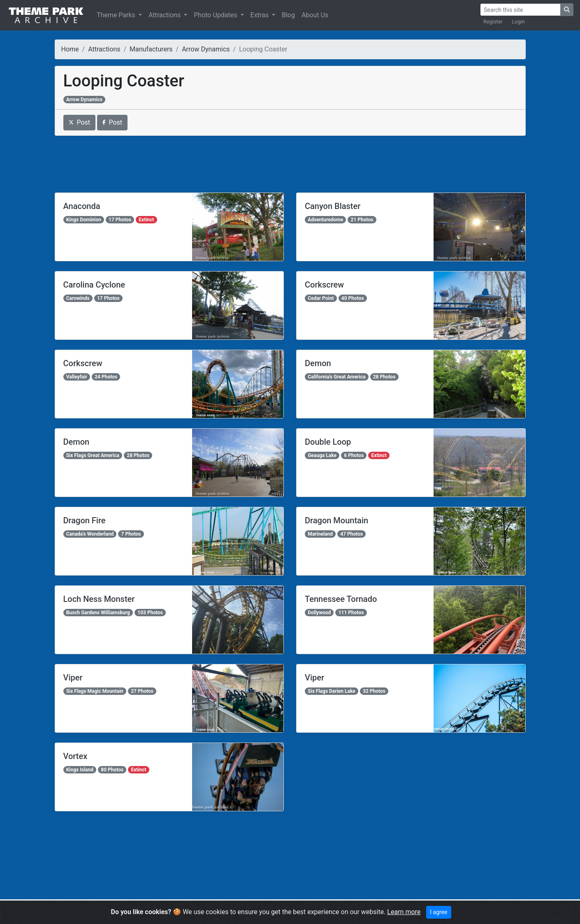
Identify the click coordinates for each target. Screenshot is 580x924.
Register (493, 22)
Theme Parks (117, 15)
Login (518, 22)
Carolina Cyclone (94, 285)
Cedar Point (321, 298)
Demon (318, 363)
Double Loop (328, 442)
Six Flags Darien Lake (332, 691)
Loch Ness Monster (99, 599)
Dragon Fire (85, 520)
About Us (315, 15)
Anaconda (82, 206)
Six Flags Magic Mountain (95, 691)
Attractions (165, 15)
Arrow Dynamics (206, 49)
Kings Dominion (84, 220)
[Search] (520, 10)
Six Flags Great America (93, 455)
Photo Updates (216, 15)
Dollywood (319, 613)
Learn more (404, 912)
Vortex (75, 756)
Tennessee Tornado (341, 599)
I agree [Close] (438, 912)
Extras (260, 15)
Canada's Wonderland (90, 534)
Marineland (320, 534)
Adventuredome (325, 220)
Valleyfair (77, 377)
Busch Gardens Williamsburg (98, 613)
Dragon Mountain (336, 520)
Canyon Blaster (333, 206)
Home (70, 49)
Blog (288, 15)
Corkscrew (324, 285)
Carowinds (78, 298)
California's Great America (336, 377)
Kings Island (80, 770)
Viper (73, 678)
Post (80, 122)
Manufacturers (151, 49)
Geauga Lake (322, 455)
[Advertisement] (290, 164)
